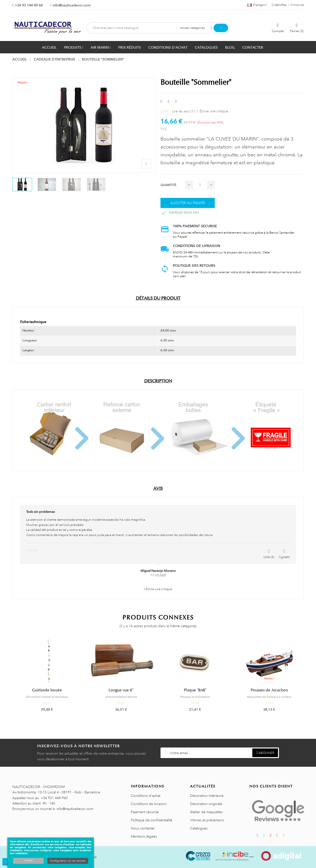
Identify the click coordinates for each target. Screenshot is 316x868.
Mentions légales (144, 836)
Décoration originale (206, 804)
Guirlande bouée (47, 690)
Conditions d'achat (146, 796)
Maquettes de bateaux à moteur (269, 697)
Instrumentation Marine (121, 697)
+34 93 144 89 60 (29, 5)
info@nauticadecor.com (72, 5)
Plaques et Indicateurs (195, 697)
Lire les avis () (183, 111)
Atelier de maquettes (206, 812)
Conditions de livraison (149, 804)
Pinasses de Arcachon (269, 690)
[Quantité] (200, 185)
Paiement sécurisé (145, 812)
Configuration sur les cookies (68, 861)
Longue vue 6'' (121, 690)
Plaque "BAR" (195, 690)
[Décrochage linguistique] (257, 5)
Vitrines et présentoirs (207, 820)
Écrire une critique (214, 111)
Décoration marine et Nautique (47, 697)
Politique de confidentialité (152, 820)
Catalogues (199, 828)
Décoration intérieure (207, 796)
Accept (28, 860)
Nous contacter (143, 828)
